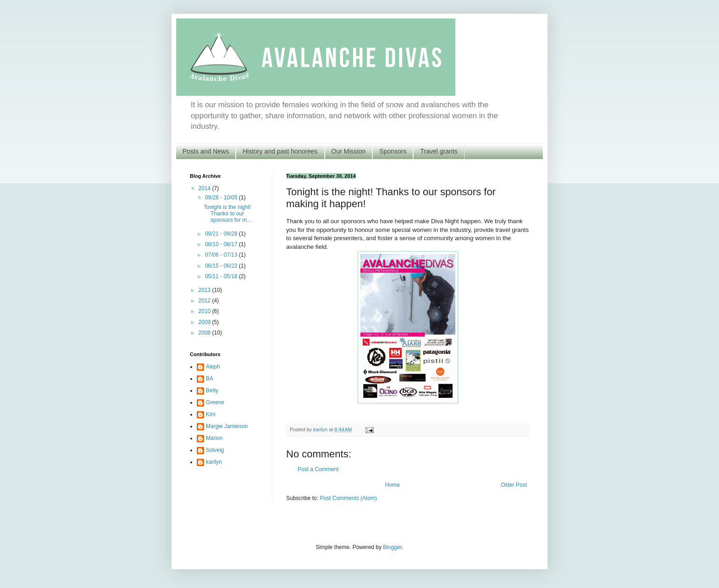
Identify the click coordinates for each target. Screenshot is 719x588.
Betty (212, 390)
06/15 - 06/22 (222, 266)
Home (393, 485)
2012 (205, 301)
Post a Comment (318, 469)
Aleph (213, 367)
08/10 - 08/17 (222, 244)
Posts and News (206, 151)
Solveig (215, 450)
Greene (215, 402)
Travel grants (439, 151)
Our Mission (349, 151)
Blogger (392, 547)
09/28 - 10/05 (222, 198)
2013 (205, 290)
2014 (205, 188)
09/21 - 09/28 (222, 234)
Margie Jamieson (227, 426)
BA (210, 379)
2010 (205, 311)
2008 (205, 333)
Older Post (514, 485)
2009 (205, 322)
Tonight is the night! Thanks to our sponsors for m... (227, 214)
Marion (214, 438)
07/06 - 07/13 (222, 255)
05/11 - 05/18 (222, 276)
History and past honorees (280, 151)
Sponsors (393, 151)
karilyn (214, 462)
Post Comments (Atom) (348, 498)
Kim (211, 414)
